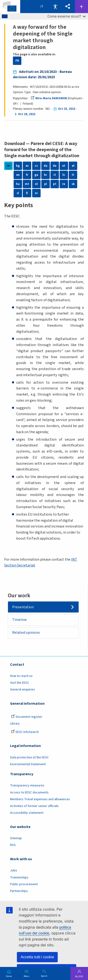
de (55, 166)
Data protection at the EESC (29, 757)
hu (18, 184)
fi (27, 193)
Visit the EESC (20, 683)
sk (73, 184)
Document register (27, 717)
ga (36, 175)
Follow (81, 7)
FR (17, 61)
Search (44, 976)
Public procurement (24, 884)
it (55, 175)
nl (36, 184)
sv (36, 193)
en (18, 175)
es (27, 166)
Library (15, 724)
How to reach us (21, 676)
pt (55, 184)
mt (27, 184)
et (64, 166)
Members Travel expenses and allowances (40, 799)
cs (36, 166)
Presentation (23, 607)
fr (27, 175)
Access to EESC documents (29, 792)
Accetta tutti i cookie (37, 957)
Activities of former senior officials (34, 806)
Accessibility (55, 7)
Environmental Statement (28, 764)
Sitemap (16, 838)
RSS (13, 845)
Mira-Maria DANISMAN (49, 98)
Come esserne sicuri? (67, 16)
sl (18, 193)
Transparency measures (27, 785)
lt (73, 175)
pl (46, 184)
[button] (68, 7)
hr (45, 175)
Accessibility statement (27, 813)
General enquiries (23, 690)
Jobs (14, 870)
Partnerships (19, 891)
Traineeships (19, 877)
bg (18, 166)
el (73, 166)
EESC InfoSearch (25, 732)
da (46, 166)
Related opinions (26, 633)
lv (64, 175)
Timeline (19, 620)
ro (64, 184)
